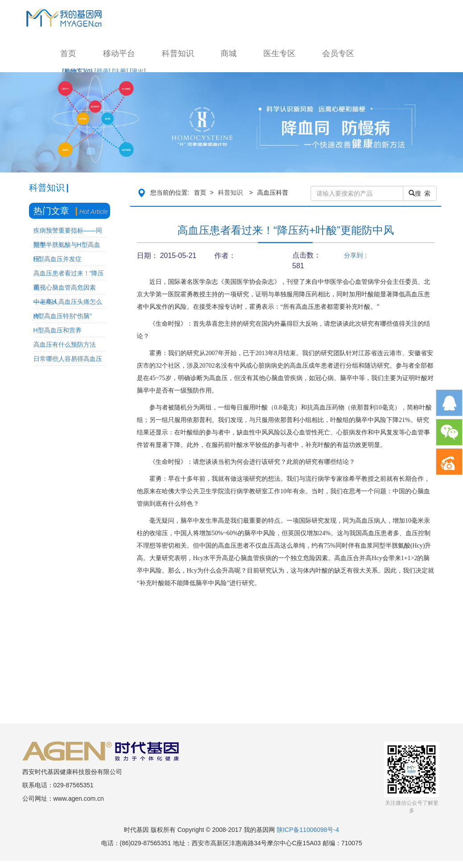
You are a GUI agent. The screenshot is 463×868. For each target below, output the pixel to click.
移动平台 (119, 53)
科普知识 (178, 53)
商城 (229, 53)
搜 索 (420, 193)
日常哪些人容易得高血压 (68, 359)
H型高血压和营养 (57, 330)
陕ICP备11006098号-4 (308, 830)
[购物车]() (78, 71)
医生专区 (279, 53)
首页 (68, 53)
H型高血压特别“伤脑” (63, 316)
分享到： (356, 255)
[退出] (138, 71)
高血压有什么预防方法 (65, 344)
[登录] (102, 71)
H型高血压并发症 (57, 259)
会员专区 (338, 53)
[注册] (120, 71)
